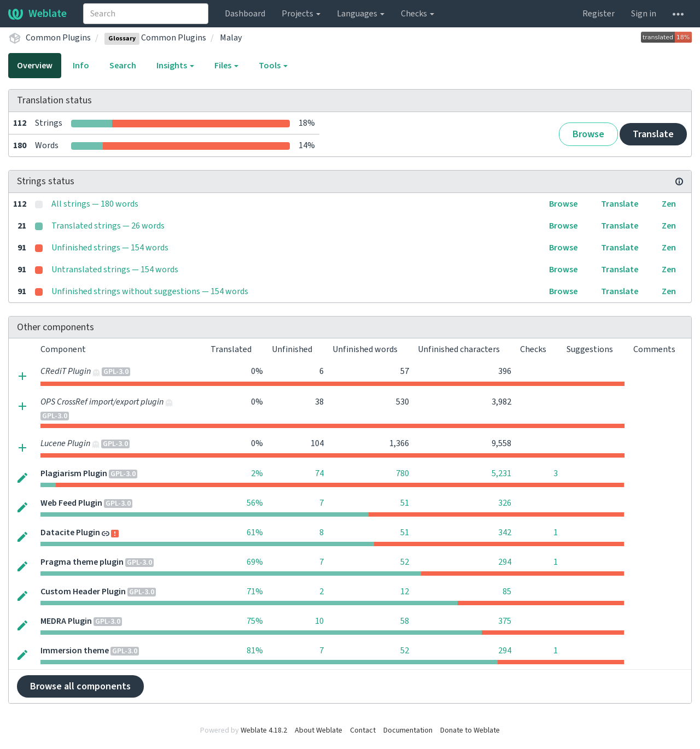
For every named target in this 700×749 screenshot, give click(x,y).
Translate (653, 134)
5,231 (501, 473)
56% (255, 503)
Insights (175, 66)
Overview (35, 66)
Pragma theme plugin (82, 562)
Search (123, 66)
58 (405, 621)
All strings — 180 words (95, 204)
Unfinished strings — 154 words (110, 248)
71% (255, 592)
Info (81, 66)
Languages (361, 14)
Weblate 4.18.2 (264, 730)
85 (507, 592)
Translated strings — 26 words (108, 226)
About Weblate (319, 730)
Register (599, 14)
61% (255, 533)
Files (226, 66)
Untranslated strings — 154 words (115, 270)
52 (405, 562)
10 (319, 621)
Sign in (644, 14)
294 (505, 562)
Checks (418, 14)
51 (405, 503)
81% (255, 651)
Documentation (408, 730)
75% (255, 621)
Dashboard (245, 14)
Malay (231, 38)
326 (505, 503)
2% (257, 473)
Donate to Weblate (470, 730)
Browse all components (80, 686)
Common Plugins (58, 38)
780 (402, 473)
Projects (301, 14)
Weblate (37, 14)
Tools (273, 66)
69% (255, 562)
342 (505, 533)
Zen (669, 204)
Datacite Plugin (70, 533)
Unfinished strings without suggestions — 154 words (150, 291)
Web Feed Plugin (71, 503)
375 (505, 621)
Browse (588, 134)
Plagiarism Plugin (74, 473)
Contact (363, 730)
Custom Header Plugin (83, 592)
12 (405, 592)
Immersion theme (75, 651)
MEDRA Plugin (66, 621)
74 (319, 473)
